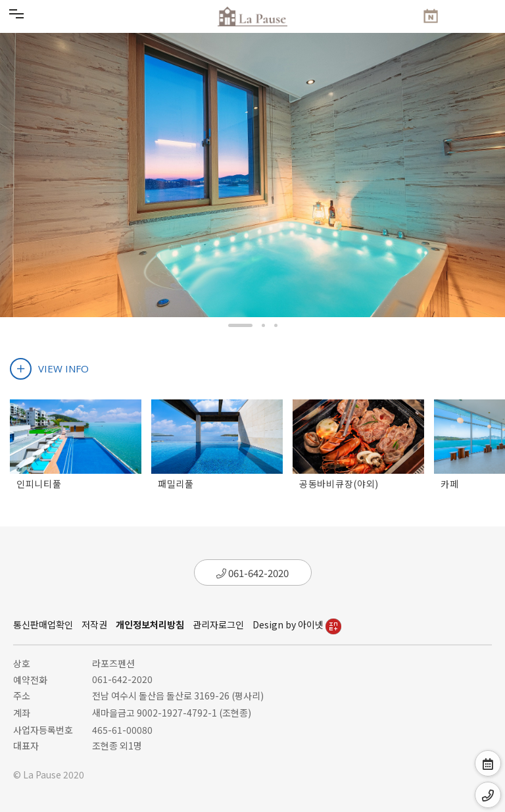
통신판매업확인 (43, 624)
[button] (240, 325)
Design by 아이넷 (297, 624)
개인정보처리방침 (150, 624)
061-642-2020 (252, 573)
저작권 (94, 624)
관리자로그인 (218, 624)
